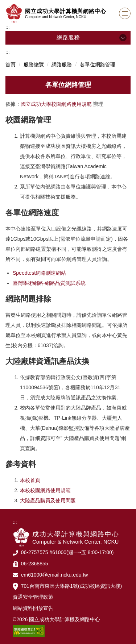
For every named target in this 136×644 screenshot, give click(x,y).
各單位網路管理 (98, 65)
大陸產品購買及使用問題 (48, 500)
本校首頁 (30, 480)
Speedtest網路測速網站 (39, 273)
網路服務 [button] (68, 38)
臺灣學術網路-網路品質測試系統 (49, 283)
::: (8, 27)
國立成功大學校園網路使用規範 (56, 104)
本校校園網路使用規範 (45, 490)
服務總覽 (34, 65)
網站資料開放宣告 (33, 608)
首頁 (11, 65)
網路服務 (62, 65)
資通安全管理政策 (33, 597)
